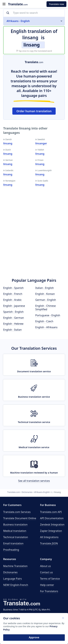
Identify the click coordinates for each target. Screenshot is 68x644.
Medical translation (15, 531)
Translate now (56, 4)
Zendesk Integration (52, 525)
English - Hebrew (13, 324)
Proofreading (11, 550)
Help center (47, 585)
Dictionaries (10, 572)
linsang (8, 143)
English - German (14, 318)
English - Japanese (14, 306)
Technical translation (16, 537)
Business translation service (34, 397)
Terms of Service (50, 579)
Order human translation (34, 111)
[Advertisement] (34, 237)
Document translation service (34, 371)
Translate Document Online (20, 518)
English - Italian (12, 330)
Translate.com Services (17, 512)
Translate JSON (49, 543)
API (51, 512)
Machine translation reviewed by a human (34, 473)
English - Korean (45, 294)
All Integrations (49, 537)
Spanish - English (13, 312)
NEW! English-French (16, 585)
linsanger (41, 143)
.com (18, 4)
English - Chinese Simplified (46, 308)
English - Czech (44, 321)
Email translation (13, 543)
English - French (13, 294)
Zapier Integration (51, 531)
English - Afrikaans (46, 327)
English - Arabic (12, 300)
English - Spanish (13, 288)
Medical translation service (34, 447)
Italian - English (45, 288)
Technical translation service (34, 422)
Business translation (15, 525)
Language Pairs (13, 579)
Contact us (47, 572)
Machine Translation (15, 566)
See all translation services (34, 481)
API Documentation (52, 518)
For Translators (49, 591)
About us (45, 566)
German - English (46, 300)
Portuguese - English (48, 315)
